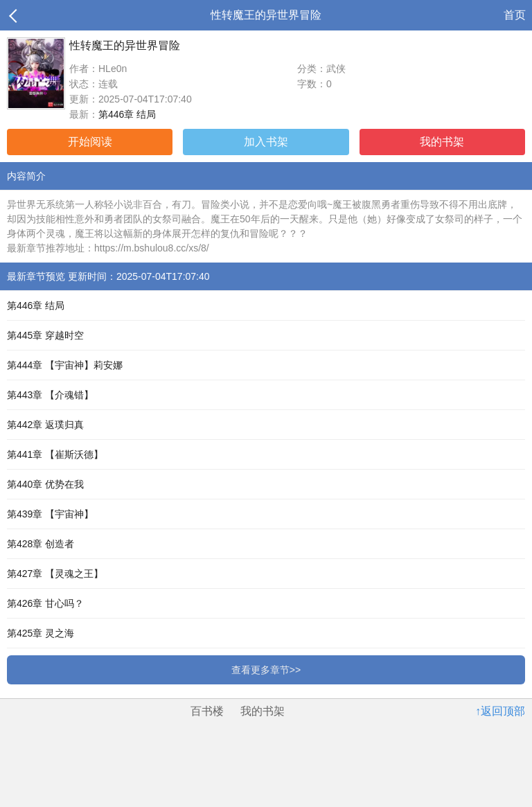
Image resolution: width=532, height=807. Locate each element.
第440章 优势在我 (45, 484)
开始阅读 (90, 142)
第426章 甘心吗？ (45, 603)
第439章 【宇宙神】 (50, 514)
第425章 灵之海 (41, 633)
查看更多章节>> (266, 670)
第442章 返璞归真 (45, 425)
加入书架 (266, 142)
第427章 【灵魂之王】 (55, 574)
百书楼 (207, 711)
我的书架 (442, 142)
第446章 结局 (127, 114)
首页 (515, 15)
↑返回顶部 (500, 711)
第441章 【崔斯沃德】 (55, 454)
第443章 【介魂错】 (50, 395)
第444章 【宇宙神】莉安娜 (65, 365)
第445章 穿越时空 (45, 335)
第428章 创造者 (41, 544)
